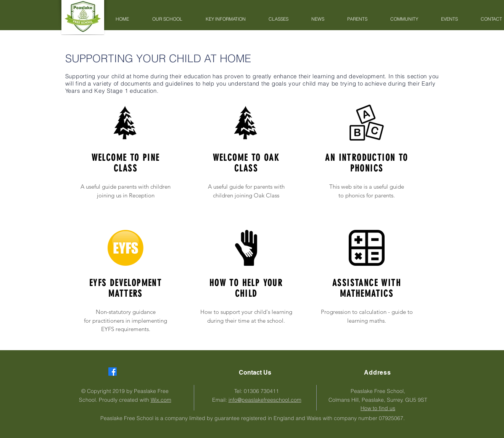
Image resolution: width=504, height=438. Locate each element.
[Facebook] (113, 372)
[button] (167, 19)
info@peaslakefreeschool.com (265, 400)
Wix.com (161, 400)
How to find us (378, 408)
